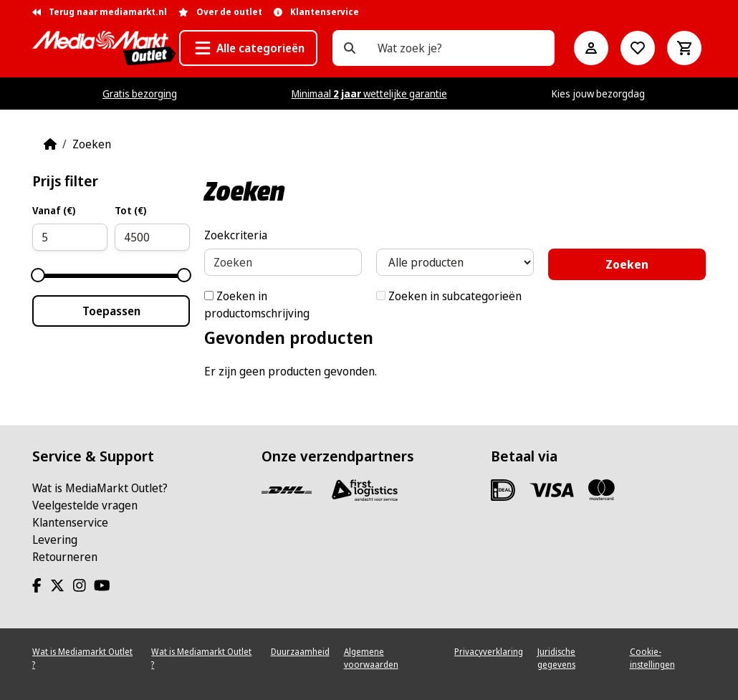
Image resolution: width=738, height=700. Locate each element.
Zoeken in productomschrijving (257, 305)
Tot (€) (130, 210)
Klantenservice (70, 522)
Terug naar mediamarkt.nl (100, 12)
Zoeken (92, 144)
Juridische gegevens (556, 658)
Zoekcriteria (236, 235)
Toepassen (111, 311)
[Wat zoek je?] (350, 48)
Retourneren (65, 557)
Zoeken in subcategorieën (449, 296)
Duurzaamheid (300, 652)
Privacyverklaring (489, 652)
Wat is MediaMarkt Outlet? (100, 488)
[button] (248, 48)
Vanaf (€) (54, 210)
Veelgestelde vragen (85, 505)
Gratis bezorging (140, 94)
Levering (55, 540)
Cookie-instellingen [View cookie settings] (652, 658)
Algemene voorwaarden (371, 658)
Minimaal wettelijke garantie (369, 94)
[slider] (38, 275)
